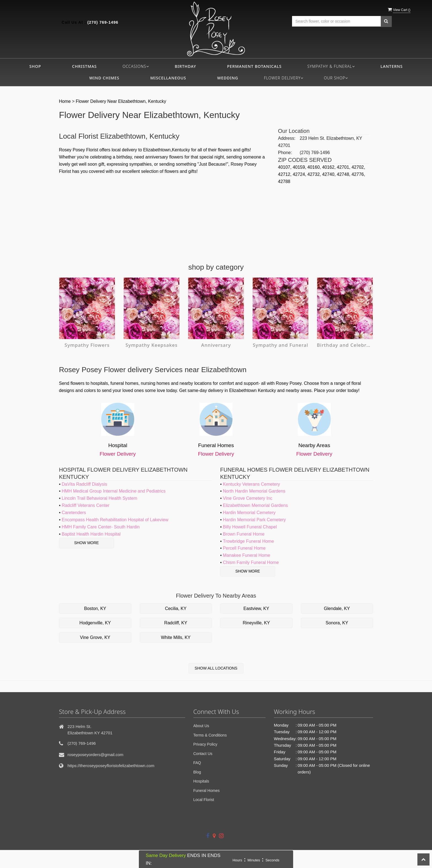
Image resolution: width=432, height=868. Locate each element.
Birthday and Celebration (345, 345)
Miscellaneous (168, 78)
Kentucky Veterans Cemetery (251, 484)
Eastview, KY (256, 608)
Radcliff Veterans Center (86, 505)
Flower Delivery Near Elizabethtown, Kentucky (121, 101)
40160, (315, 167)
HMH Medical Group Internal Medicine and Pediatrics (114, 491)
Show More (86, 543)
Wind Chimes (104, 78)
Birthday (185, 66)
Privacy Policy (205, 744)
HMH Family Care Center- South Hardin (101, 527)
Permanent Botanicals (254, 66)
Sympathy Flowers (87, 345)
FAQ (197, 763)
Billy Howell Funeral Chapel (250, 527)
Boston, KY (95, 608)
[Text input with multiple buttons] (336, 21)
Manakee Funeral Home (247, 555)
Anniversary (216, 345)
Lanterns (392, 66)
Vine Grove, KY (95, 637)
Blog (197, 772)
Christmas (85, 66)
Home (65, 101)
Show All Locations (216, 668)
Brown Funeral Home (244, 534)
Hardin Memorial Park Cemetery (254, 520)
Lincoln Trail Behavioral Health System (99, 498)
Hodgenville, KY (95, 623)
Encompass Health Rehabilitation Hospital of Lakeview (115, 520)
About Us (201, 726)
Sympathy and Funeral (280, 345)
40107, (285, 167)
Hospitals (201, 781)
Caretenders (74, 513)
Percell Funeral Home (244, 548)
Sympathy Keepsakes (152, 345)
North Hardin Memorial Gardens (254, 491)
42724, (300, 174)
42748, (344, 174)
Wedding (228, 78)
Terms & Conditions (210, 735)
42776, (358, 174)
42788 (284, 182)
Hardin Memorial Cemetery (249, 513)
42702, (358, 167)
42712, (285, 174)
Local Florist (204, 800)
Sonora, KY (337, 623)
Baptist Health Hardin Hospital (91, 534)
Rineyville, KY (256, 623)
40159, (300, 167)
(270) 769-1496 (103, 22)
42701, (344, 167)
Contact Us (203, 754)
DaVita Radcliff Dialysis (84, 484)
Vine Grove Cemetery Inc (248, 498)
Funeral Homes (207, 791)
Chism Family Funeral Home (251, 562)
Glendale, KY (337, 608)
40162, (329, 167)
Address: (287, 138)
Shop (35, 66)
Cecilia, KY (176, 608)
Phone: (285, 153)
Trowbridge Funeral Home (248, 541)
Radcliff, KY (176, 623)
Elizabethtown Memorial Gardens (255, 505)
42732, (315, 174)
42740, (329, 174)
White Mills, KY (176, 637)
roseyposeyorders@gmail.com (95, 755)
